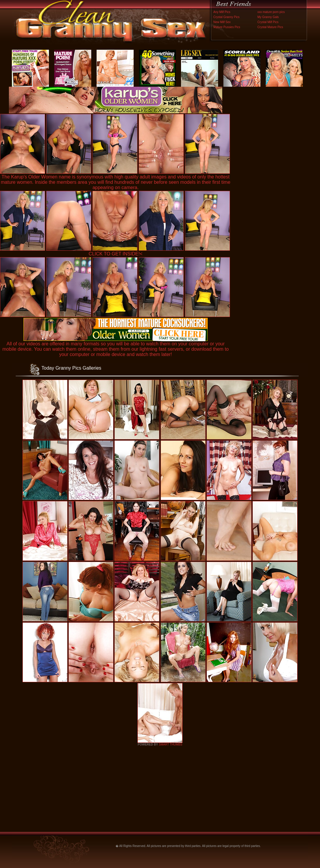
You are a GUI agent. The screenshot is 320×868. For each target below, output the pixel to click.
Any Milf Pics (222, 12)
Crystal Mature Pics (270, 27)
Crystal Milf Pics (268, 22)
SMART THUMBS (171, 744)
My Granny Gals (268, 17)
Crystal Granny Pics (226, 17)
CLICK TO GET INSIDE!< (116, 254)
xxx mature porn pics (271, 12)
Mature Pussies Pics (227, 27)
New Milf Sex (222, 22)
